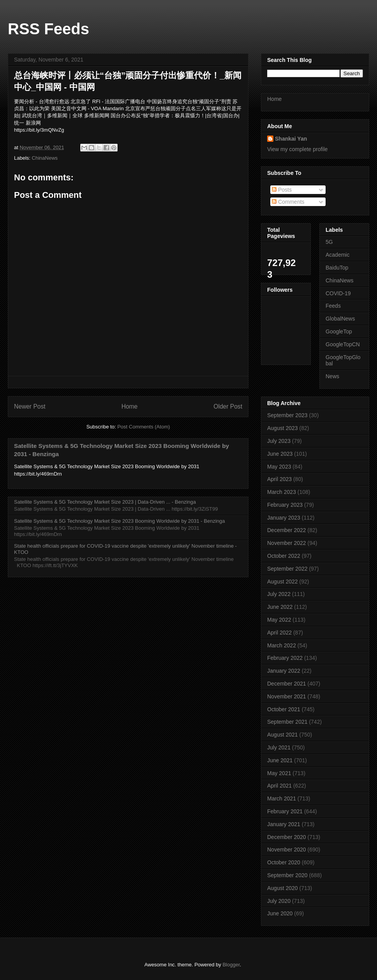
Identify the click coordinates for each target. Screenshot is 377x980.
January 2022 (284, 671)
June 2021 (280, 760)
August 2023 (283, 428)
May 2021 (279, 773)
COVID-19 (338, 293)
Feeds (333, 306)
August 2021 (283, 735)
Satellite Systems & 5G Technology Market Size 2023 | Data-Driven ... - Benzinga (105, 502)
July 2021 (279, 747)
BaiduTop (337, 268)
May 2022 (279, 620)
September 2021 (287, 722)
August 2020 (283, 888)
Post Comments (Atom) (144, 427)
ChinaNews (45, 158)
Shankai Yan (291, 139)
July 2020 (279, 901)
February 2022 (285, 658)
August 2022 (283, 582)
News (332, 376)
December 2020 (287, 837)
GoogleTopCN (343, 344)
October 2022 (284, 556)
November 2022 (287, 543)
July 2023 (279, 441)
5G (329, 242)
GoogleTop (339, 331)
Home (130, 406)
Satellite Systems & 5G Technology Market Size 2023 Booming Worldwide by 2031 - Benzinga (119, 521)
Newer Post (30, 406)
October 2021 (284, 709)
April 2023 (279, 479)
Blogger (231, 965)
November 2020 (287, 850)
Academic (337, 255)
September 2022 (287, 569)
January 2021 (284, 824)
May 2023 (279, 467)
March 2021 (282, 798)
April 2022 (279, 633)
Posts (282, 190)
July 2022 (279, 594)
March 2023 (282, 492)
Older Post (228, 406)
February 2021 (285, 811)
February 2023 (285, 505)
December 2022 (287, 530)
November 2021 (287, 696)
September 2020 (287, 875)
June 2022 (280, 607)
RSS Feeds (48, 29)
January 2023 (284, 518)
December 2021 (287, 684)
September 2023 (287, 415)
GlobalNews (340, 319)
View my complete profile (297, 149)
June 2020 (280, 913)
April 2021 (279, 786)
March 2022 (282, 645)
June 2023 (280, 454)
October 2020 (284, 862)
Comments (288, 202)
